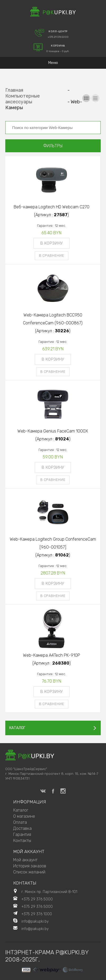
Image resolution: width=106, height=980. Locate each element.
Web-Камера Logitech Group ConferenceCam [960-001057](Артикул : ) (53, 547)
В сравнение (52, 256)
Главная (14, 90)
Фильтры (53, 146)
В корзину (52, 243)
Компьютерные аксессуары (23, 99)
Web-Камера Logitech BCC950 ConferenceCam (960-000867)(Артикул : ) (53, 323)
